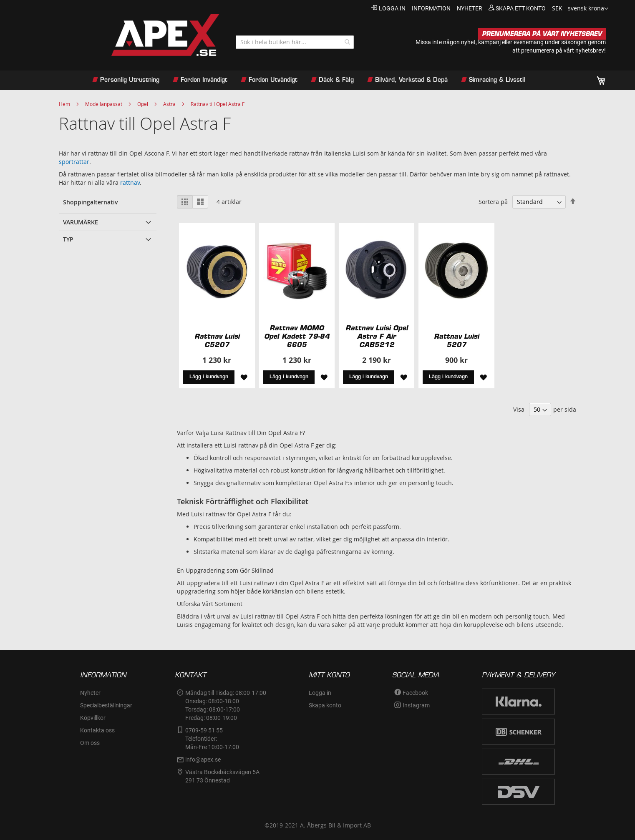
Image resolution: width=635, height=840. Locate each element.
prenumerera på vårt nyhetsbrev (563, 50)
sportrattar (74, 162)
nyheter (470, 8)
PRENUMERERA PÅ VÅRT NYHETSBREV (542, 34)
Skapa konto (325, 705)
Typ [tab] (68, 239)
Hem (64, 104)
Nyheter (90, 693)
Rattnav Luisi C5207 (217, 340)
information (431, 8)
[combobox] (295, 42)
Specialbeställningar (106, 705)
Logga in (392, 8)
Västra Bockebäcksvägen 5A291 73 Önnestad (222, 776)
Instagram (416, 705)
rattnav (130, 182)
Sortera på (493, 202)
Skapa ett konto (521, 8)
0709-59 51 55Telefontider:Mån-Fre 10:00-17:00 (212, 739)
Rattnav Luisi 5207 (456, 340)
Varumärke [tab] (81, 222)
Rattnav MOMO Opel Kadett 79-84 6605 (297, 336)
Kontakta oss (97, 730)
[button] (580, 9)
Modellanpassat (104, 104)
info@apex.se (203, 760)
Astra (169, 104)
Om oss (90, 743)
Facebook (415, 693)
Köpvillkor (93, 718)
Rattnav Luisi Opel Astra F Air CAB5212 (377, 336)
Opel (143, 104)
